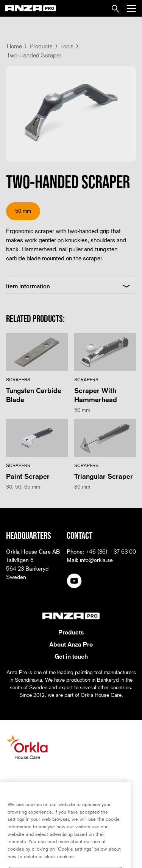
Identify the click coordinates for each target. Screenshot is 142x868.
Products (41, 46)
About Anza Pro (71, 644)
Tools (67, 46)
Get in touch (71, 656)
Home (14, 46)
